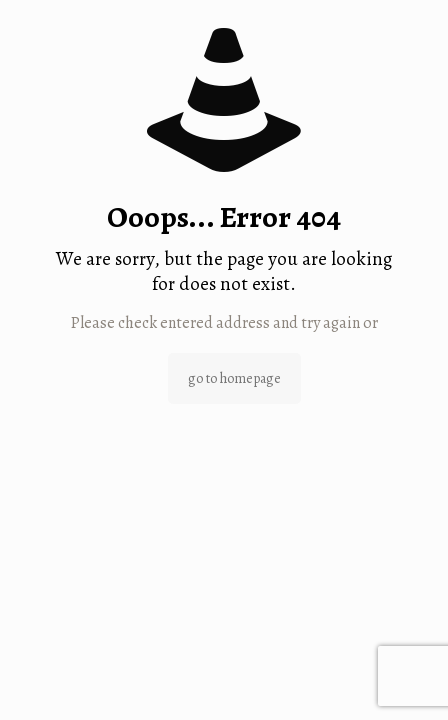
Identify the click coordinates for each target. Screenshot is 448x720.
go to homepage (234, 378)
